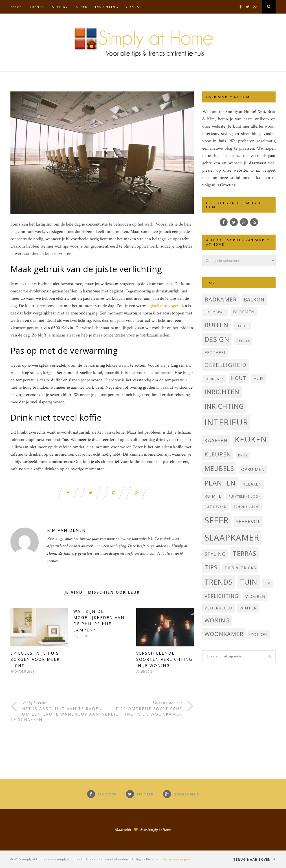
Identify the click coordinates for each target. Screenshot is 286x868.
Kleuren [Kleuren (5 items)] (218, 454)
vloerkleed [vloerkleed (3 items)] (218, 608)
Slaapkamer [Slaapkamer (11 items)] (232, 537)
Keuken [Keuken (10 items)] (251, 439)
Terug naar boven (254, 859)
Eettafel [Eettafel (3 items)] (215, 352)
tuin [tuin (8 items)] (249, 582)
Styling (60, 7)
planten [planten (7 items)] (220, 483)
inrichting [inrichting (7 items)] (224, 406)
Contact (135, 7)
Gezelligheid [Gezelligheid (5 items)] (225, 365)
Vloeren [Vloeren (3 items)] (255, 596)
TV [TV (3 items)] (268, 583)
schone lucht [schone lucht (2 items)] (247, 507)
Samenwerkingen (177, 859)
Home (16, 7)
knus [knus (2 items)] (243, 455)
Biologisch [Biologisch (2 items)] (215, 312)
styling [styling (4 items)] (215, 554)
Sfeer (82, 7)
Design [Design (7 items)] (217, 339)
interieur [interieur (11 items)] (226, 422)
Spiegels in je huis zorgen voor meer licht (35, 659)
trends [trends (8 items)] (219, 582)
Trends (37, 7)
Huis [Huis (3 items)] (258, 378)
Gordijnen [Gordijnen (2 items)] (214, 379)
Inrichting (107, 7)
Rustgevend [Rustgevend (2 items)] (215, 507)
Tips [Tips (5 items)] (211, 567)
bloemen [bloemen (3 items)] (244, 312)
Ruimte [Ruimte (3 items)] (213, 496)
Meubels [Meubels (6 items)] (219, 468)
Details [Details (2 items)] (243, 341)
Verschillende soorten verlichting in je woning (164, 659)
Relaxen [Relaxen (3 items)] (252, 484)
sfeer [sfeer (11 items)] (217, 520)
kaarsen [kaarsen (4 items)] (216, 440)
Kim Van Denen (66, 530)
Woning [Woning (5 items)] (217, 620)
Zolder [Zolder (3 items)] (259, 634)
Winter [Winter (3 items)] (248, 608)
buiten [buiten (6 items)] (216, 325)
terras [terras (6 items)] (245, 553)
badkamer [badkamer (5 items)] (221, 299)
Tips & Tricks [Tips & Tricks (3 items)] (240, 568)
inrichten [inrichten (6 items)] (222, 392)
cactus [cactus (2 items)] (242, 326)
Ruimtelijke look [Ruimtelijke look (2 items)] (245, 497)
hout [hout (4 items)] (239, 378)
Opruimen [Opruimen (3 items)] (253, 469)
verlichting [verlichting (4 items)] (221, 596)
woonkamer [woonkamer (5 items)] (224, 634)
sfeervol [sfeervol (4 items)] (248, 521)
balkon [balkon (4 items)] (254, 299)
